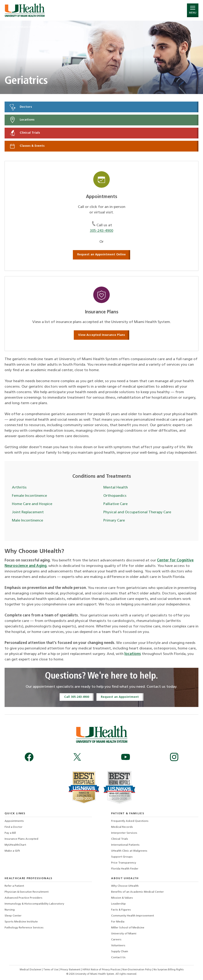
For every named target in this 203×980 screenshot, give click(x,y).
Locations (22, 120)
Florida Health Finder (125, 869)
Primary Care (114, 521)
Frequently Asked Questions (130, 821)
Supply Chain (120, 952)
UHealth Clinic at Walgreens (129, 851)
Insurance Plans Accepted (21, 839)
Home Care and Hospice (32, 504)
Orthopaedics (115, 496)
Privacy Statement (71, 970)
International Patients (125, 845)
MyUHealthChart (15, 845)
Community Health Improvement (133, 916)
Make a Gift (12, 851)
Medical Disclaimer (31, 970)
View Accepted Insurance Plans (101, 335)
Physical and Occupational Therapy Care (137, 512)
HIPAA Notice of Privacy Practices (101, 970)
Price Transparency (124, 863)
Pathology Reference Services (24, 928)
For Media (118, 922)
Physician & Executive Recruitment (27, 892)
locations (133, 654)
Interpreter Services (124, 833)
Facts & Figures (121, 910)
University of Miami (124, 934)
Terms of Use (51, 970)
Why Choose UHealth (125, 886)
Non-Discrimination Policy (137, 970)
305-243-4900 (101, 231)
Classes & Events (27, 146)
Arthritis (19, 488)
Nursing (10, 910)
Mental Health (116, 488)
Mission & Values (122, 898)
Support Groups (122, 857)
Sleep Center (13, 916)
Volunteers (118, 946)
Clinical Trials (24, 133)
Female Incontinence (29, 496)
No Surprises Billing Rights (169, 970)
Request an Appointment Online (101, 255)
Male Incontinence (27, 521)
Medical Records (122, 827)
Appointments (14, 821)
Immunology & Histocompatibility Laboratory (34, 904)
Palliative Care (115, 504)
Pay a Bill (10, 833)
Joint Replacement (28, 512)
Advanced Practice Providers (23, 898)
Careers (116, 940)
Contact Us (118, 958)
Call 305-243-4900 (77, 697)
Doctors (20, 107)
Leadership (118, 904)
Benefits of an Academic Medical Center (137, 892)
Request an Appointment (120, 697)
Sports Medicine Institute (21, 922)
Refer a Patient (14, 886)
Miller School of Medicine (128, 928)
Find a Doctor (14, 827)
